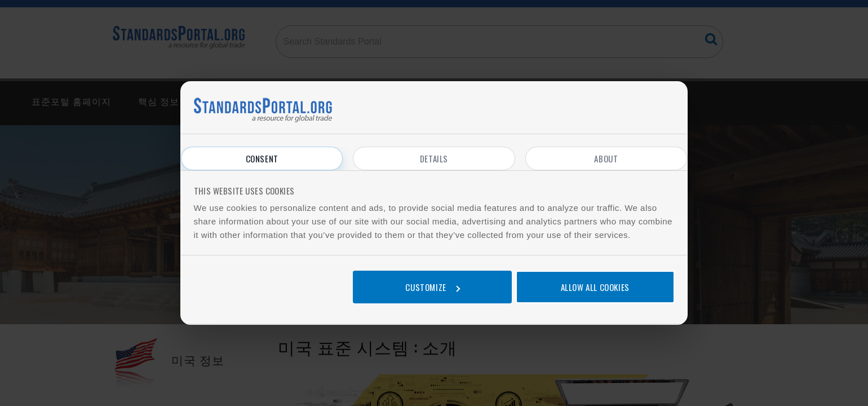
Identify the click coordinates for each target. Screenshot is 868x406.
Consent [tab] (262, 158)
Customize (432, 287)
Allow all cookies (595, 287)
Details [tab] (434, 158)
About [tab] (606, 158)
